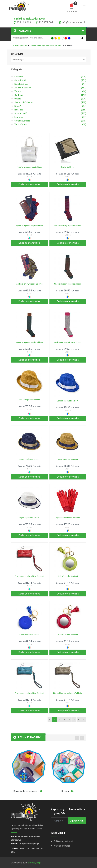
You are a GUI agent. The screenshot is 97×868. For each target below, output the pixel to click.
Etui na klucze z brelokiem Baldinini (29, 576)
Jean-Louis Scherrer (50, 102)
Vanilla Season (50, 124)
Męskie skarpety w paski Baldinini (68, 225)
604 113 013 (24, 22)
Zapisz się (77, 821)
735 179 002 (46, 22)
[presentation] (77, 738)
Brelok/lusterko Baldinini (68, 576)
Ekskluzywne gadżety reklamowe (46, 46)
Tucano (50, 91)
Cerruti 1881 (50, 80)
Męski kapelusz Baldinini (29, 459)
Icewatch (50, 117)
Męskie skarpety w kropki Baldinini (29, 225)
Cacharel (50, 77)
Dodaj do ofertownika (29, 184)
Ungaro (50, 99)
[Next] (84, 720)
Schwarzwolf (50, 113)
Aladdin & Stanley (50, 88)
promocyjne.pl (34, 863)
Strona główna (20, 46)
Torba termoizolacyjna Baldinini (29, 167)
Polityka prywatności (62, 841)
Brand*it (50, 106)
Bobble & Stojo (50, 84)
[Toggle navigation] (84, 7)
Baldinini (50, 95)
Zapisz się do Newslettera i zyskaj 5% (68, 811)
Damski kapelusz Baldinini (29, 400)
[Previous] (50, 720)
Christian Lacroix (50, 121)
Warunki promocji (60, 846)
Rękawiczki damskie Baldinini (68, 518)
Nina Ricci (50, 110)
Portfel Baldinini (68, 167)
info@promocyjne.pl (73, 22)
